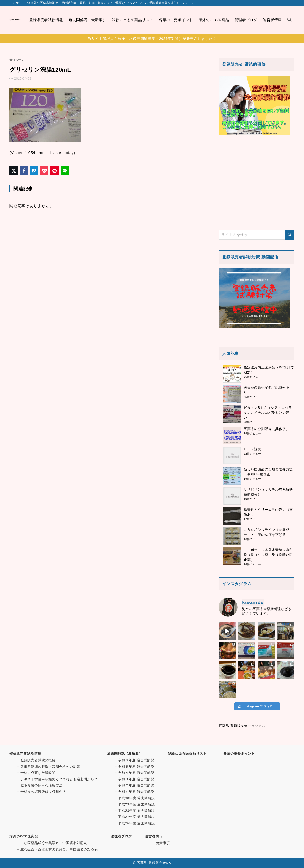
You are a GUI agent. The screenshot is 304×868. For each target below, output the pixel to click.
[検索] (290, 235)
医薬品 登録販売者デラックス (242, 726)
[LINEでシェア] (65, 171)
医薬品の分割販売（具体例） (266, 429)
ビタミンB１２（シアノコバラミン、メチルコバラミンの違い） (268, 413)
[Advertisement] (256, 182)
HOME (17, 60)
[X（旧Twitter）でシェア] (14, 171)
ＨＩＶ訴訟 (252, 449)
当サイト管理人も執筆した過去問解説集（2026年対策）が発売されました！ (152, 39)
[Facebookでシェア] (24, 171)
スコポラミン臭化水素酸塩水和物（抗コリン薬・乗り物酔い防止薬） (268, 555)
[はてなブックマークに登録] (34, 171)
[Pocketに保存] (44, 171)
